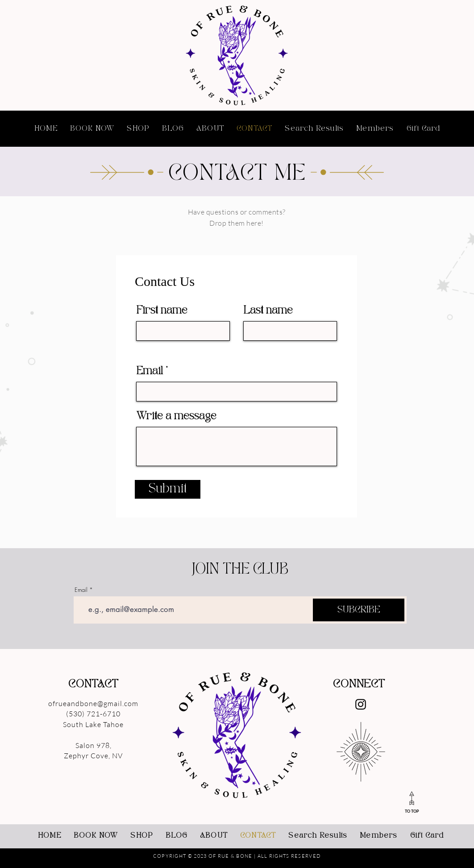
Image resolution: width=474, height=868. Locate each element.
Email (150, 371)
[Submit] (168, 489)
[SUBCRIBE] (359, 610)
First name (162, 311)
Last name (268, 311)
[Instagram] (361, 704)
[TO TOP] (412, 802)
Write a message (177, 416)
